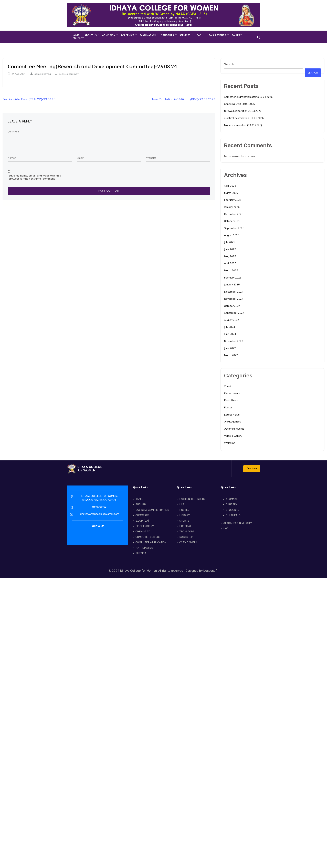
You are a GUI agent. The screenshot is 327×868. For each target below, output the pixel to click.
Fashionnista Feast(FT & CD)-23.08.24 (29, 99)
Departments (232, 393)
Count (228, 386)
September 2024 (234, 313)
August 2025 (232, 235)
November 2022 (234, 341)
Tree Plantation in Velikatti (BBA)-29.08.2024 (183, 99)
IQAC (199, 35)
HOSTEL (184, 510)
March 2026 (231, 193)
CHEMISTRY (143, 532)
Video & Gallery (233, 436)
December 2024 (234, 292)
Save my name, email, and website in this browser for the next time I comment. (35, 177)
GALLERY (236, 35)
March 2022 (231, 355)
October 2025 (232, 221)
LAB (182, 504)
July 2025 (229, 242)
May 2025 (230, 256)
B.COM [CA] (142, 521)
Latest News (232, 415)
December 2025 (234, 214)
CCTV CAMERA (188, 542)
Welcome (230, 443)
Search (229, 64)
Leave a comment (69, 74)
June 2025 (230, 249)
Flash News (231, 400)
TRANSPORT (187, 532)
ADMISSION (109, 35)
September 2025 (234, 228)
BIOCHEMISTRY (145, 526)
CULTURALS (233, 515)
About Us (91, 35)
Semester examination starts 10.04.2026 (248, 97)
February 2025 (233, 278)
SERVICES (185, 35)
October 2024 (232, 306)
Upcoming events (234, 429)
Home (76, 35)
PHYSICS (141, 553)
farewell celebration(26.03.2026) (243, 111)
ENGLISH (141, 504)
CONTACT (78, 38)
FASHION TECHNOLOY (192, 499)
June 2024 (230, 334)
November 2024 (234, 299)
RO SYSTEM (186, 537)
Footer (228, 407)
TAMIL (139, 499)
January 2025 (232, 285)
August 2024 (232, 320)
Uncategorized (233, 422)
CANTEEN (231, 504)
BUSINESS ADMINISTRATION (152, 510)
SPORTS (184, 521)
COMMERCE (142, 515)
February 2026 (233, 200)
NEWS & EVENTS (216, 35)
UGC (226, 529)
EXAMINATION (148, 35)
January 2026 (232, 207)
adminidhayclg (43, 74)
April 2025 (230, 263)
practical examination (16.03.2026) (244, 118)
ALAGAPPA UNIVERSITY (238, 523)
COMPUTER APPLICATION (151, 542)
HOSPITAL (185, 526)
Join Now (252, 469)
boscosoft (211, 571)
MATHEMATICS (144, 548)
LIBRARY (185, 515)
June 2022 (230, 348)
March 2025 (231, 270)
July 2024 (229, 327)
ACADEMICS (127, 35)
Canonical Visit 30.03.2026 (239, 104)
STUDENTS (167, 35)
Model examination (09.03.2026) (243, 125)
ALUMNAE (232, 499)
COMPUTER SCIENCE (148, 537)
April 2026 (230, 186)
